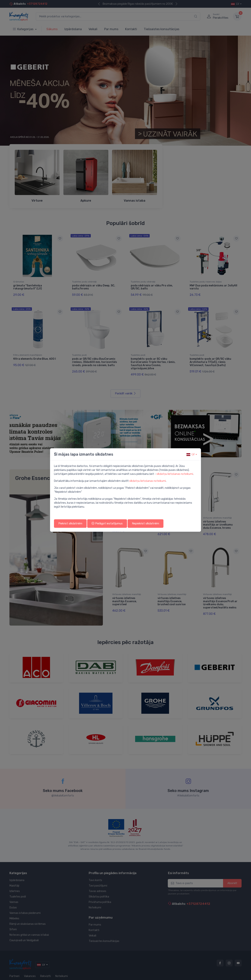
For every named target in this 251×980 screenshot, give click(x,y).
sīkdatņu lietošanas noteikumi (175, 474)
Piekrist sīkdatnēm (70, 523)
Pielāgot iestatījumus (107, 523)
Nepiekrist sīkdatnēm (146, 523)
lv (191, 454)
